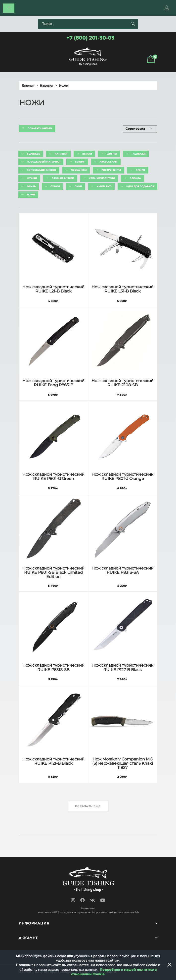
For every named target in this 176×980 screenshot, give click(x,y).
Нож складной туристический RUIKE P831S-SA (123, 570)
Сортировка (135, 129)
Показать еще (88, 806)
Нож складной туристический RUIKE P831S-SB (53, 667)
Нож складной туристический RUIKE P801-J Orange (123, 476)
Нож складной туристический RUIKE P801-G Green (53, 476)
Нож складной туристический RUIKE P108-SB (123, 383)
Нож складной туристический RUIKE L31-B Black (123, 289)
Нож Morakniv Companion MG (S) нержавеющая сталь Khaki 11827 (123, 763)
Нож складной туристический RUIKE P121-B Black (53, 761)
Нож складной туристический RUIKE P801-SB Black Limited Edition (53, 572)
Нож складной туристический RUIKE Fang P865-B (53, 383)
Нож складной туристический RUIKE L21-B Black (53, 289)
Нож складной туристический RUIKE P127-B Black (123, 667)
